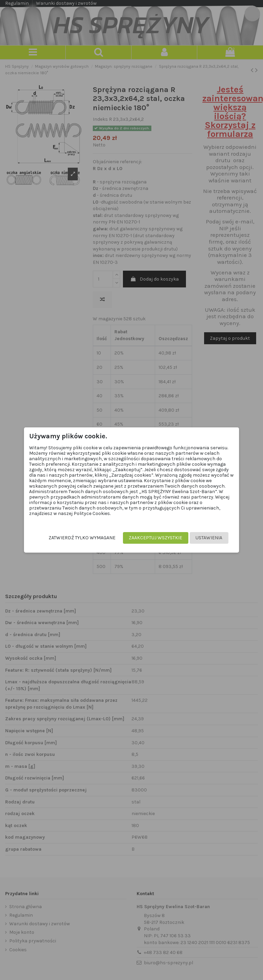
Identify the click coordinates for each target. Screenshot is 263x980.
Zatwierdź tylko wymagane (80, 538)
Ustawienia (207, 538)
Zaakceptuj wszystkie (153, 538)
